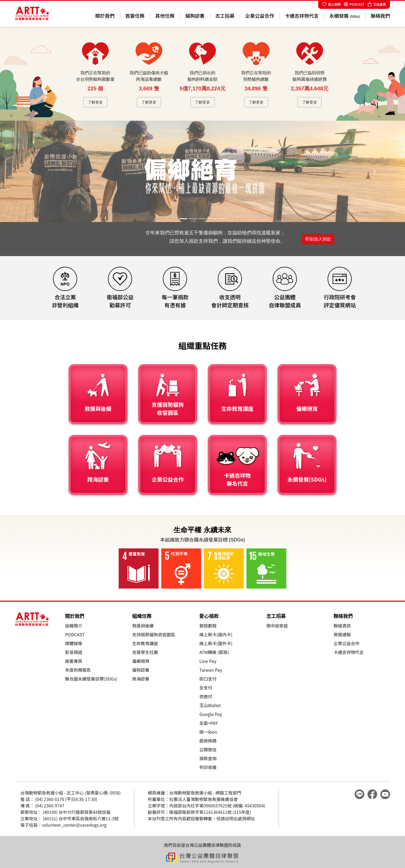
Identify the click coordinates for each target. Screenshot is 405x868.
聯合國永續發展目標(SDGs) (91, 679)
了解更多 (95, 102)
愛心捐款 (331, 4)
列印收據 (208, 767)
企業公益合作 (260, 16)
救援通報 (342, 634)
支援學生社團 (145, 652)
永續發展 (345, 16)
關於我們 (105, 16)
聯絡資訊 (342, 626)
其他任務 (165, 16)
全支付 (206, 688)
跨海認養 (141, 679)
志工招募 (225, 16)
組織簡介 (74, 626)
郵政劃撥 (208, 626)
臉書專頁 (74, 661)
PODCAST (354, 4)
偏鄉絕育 (141, 661)
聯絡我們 (380, 16)
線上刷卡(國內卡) (216, 634)
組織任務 (142, 616)
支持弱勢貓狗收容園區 (154, 634)
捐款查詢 (208, 758)
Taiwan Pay (211, 670)
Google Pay (211, 714)
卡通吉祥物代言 (302, 16)
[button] (30, 171)
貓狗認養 (195, 16)
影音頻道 (74, 652)
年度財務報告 (78, 670)
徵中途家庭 (277, 626)
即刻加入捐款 (318, 239)
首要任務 (135, 16)
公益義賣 (377, 4)
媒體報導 (74, 643)
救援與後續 (143, 626)
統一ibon (208, 732)
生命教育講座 (145, 643)
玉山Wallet (210, 705)
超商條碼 (208, 741)
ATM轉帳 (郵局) (214, 652)
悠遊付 (206, 696)
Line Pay (208, 661)
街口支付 (208, 679)
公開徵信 (208, 749)
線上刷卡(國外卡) (216, 643)
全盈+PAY (209, 723)
